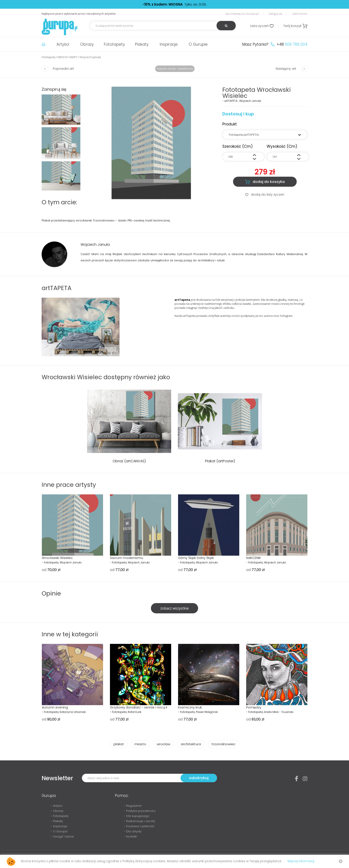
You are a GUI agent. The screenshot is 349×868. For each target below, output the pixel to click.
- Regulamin (133, 806)
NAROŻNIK (254, 558)
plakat (119, 744)
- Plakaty (57, 821)
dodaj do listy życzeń (265, 194)
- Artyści (56, 806)
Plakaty (142, 44)
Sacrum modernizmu (127, 558)
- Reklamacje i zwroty (139, 821)
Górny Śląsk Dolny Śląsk (196, 558)
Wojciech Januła (90, 57)
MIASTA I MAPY (68, 57)
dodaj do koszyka (265, 182)
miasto (140, 744)
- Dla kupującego (137, 816)
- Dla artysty (133, 831)
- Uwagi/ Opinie (62, 836)
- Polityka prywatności (140, 811)
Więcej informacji (301, 861)
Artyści (63, 44)
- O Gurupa (59, 831)
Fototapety (114, 44)
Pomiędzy (254, 707)
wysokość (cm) (282, 146)
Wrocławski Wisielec (57, 558)
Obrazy (87, 44)
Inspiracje (169, 44)
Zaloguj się (275, 14)
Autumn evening (55, 707)
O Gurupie (198, 44)
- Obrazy (57, 811)
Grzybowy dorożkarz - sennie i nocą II (139, 707)
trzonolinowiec (223, 744)
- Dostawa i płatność (139, 826)
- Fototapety (60, 816)
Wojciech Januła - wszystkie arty (175, 69)
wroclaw (163, 744)
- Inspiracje (59, 826)
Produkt (230, 124)
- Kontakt (130, 836)
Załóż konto (300, 14)
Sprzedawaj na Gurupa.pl (242, 14)
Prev (54, 675)
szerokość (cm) (237, 146)
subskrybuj (199, 778)
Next (295, 675)
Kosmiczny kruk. (190, 707)
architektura (191, 744)
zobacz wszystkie (174, 608)
